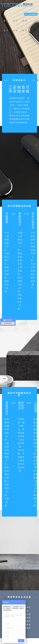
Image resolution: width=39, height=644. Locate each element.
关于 (6, 31)
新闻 (16, 31)
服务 (25, 21)
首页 (6, 21)
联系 (25, 31)
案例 (16, 21)
